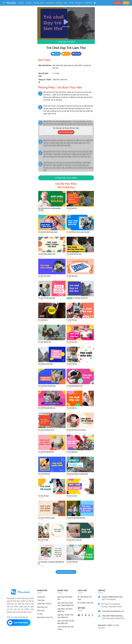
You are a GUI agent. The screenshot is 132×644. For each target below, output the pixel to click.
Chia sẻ (76, 54)
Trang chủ (21, 3)
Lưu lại (66, 54)
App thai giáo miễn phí (65, 598)
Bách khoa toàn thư (45, 617)
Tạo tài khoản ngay (66, 132)
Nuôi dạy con (50, 3)
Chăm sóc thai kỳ (39, 3)
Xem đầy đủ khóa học (66, 572)
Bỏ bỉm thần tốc (86, 603)
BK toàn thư (79, 3)
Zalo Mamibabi (18, 623)
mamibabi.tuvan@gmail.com (113, 611)
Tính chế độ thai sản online (66, 628)
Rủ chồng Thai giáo (85, 598)
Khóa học (59, 3)
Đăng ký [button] (126, 3)
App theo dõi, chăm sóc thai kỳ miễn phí (66, 604)
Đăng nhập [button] (117, 3)
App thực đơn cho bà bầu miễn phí (66, 622)
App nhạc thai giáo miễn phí (65, 610)
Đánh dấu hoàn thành (66, 42)
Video (66, 3)
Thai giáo (29, 3)
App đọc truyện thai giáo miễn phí (65, 616)
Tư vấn (71, 3)
